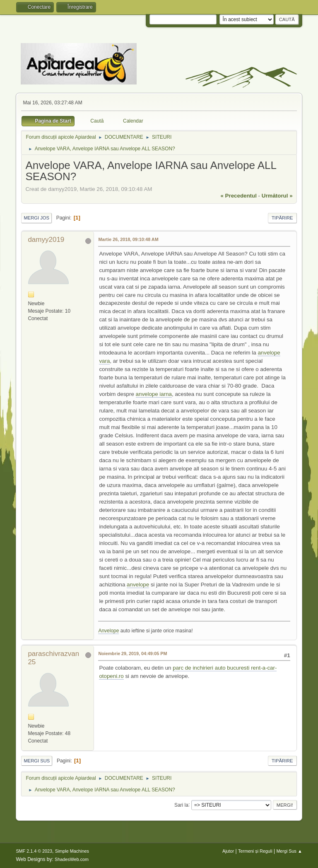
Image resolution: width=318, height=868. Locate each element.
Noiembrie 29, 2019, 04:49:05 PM (132, 653)
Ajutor (228, 851)
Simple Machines (72, 851)
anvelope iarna (154, 394)
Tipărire (282, 218)
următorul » (277, 196)
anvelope (138, 585)
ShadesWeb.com (72, 859)
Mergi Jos (36, 218)
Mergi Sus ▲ (289, 851)
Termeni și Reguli (255, 851)
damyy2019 (46, 240)
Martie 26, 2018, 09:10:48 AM (128, 239)
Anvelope (108, 631)
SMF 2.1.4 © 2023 (34, 851)
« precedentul (239, 196)
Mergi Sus (37, 761)
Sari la (181, 805)
